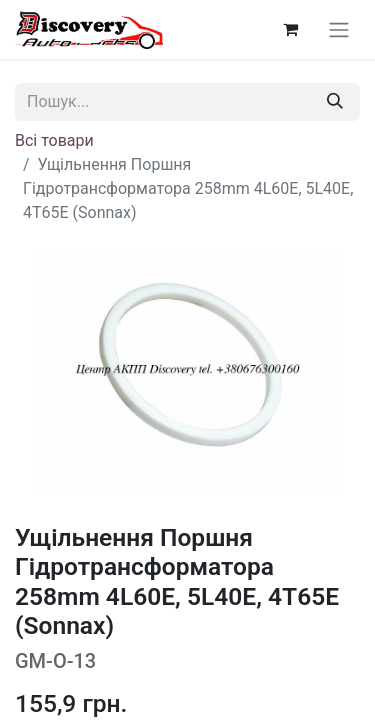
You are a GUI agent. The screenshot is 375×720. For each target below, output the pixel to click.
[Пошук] (335, 102)
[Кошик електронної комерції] (290, 29)
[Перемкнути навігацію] (339, 29)
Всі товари (54, 140)
